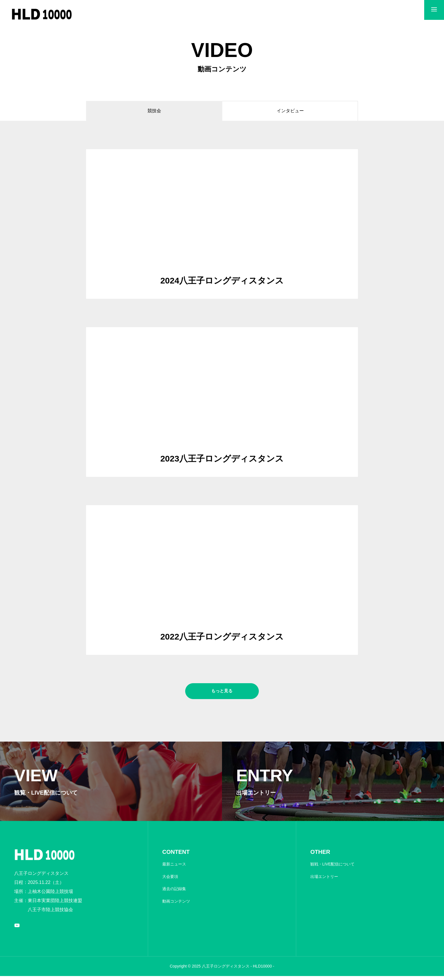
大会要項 (170, 880)
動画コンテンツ (176, 905)
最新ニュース (174, 868)
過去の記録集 (174, 893)
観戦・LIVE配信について (332, 868)
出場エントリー (324, 880)
